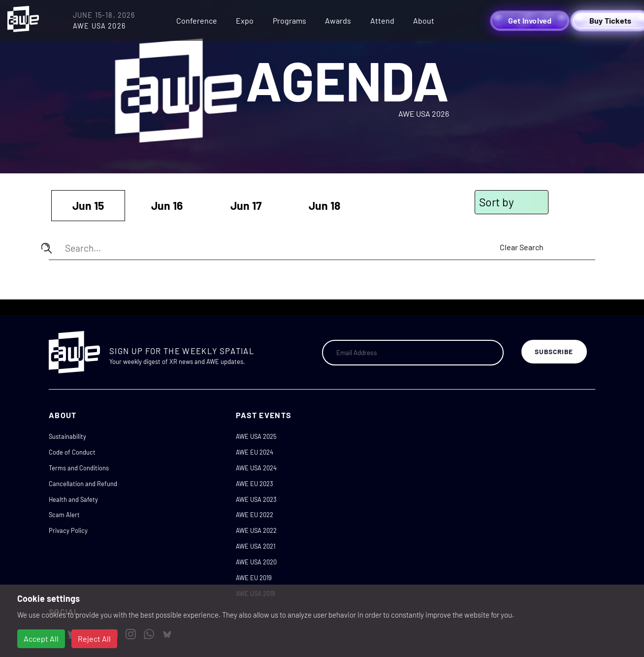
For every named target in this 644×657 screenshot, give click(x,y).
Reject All (94, 639)
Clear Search (522, 247)
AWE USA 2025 (256, 436)
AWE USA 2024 (256, 468)
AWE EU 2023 (255, 484)
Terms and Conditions (79, 468)
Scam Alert (64, 515)
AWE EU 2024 (255, 452)
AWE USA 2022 (256, 530)
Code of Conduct (72, 452)
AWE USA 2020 (256, 562)
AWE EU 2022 (255, 515)
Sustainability (67, 436)
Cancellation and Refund (83, 484)
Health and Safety (73, 499)
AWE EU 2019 (254, 578)
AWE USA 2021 (256, 546)
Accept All (41, 639)
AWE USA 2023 (256, 499)
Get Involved (530, 20)
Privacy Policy (68, 530)
